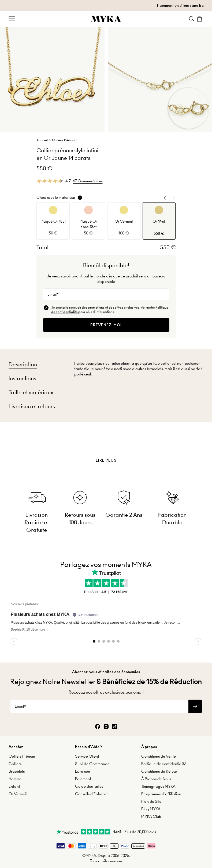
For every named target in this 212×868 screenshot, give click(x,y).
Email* (53, 294)
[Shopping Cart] (200, 19)
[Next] (173, 198)
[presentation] (106, 447)
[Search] (192, 19)
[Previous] (166, 198)
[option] (53, 221)
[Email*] (106, 294)
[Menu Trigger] (12, 19)
